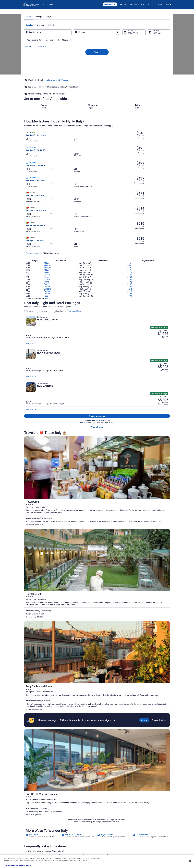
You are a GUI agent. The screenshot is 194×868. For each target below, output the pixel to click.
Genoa (47, 223)
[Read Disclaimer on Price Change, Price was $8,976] (152, 358)
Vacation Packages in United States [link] (73, 827)
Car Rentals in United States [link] (70, 835)
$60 (129, 216)
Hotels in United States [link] (69, 819)
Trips (160, 4)
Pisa (46, 245)
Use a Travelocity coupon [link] (146, 835)
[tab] (87, 45)
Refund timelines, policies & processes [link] (151, 831)
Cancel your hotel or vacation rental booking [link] (152, 823)
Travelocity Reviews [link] (68, 839)
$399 (130, 245)
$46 (129, 212)
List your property (137, 4)
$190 (130, 228)
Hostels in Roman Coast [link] (107, 742)
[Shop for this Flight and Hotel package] (133, 285)
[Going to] (97, 60)
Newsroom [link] (26, 835)
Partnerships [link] (27, 831)
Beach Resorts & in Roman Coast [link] (38, 747)
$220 (130, 240)
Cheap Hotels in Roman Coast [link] (109, 747)
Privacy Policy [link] (104, 819)
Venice (47, 214)
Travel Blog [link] (65, 851)
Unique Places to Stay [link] (68, 847)
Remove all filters (75, 260)
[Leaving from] (51, 60)
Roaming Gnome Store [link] (30, 843)
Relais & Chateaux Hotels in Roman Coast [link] (114, 756)
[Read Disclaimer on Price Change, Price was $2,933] (152, 270)
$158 (130, 226)
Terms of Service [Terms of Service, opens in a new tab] (25, 865)
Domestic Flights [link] (67, 831)
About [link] (25, 819)
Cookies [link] (102, 823)
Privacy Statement (11, 865)
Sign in (169, 4)
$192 (130, 231)
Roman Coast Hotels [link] (106, 761)
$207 (130, 235)
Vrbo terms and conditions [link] (108, 831)
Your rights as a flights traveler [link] (148, 839)
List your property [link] (29, 827)
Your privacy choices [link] (106, 839)
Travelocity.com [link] (28, 12)
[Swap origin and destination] (75, 60)
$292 (130, 242)
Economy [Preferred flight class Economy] (157, 53)
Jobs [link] (24, 823)
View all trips (97, 403)
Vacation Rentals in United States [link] (72, 823)
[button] (97, 727)
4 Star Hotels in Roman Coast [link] (37, 742)
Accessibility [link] (104, 835)
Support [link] (140, 819)
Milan (46, 212)
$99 (129, 219)
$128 (130, 221)
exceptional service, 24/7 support (56, 101)
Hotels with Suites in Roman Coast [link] (39, 752)
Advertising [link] (26, 847)
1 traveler (145, 53)
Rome (47, 231)
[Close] (190, 861)
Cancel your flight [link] (144, 827)
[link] (43, 571)
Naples (47, 226)
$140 (130, 223)
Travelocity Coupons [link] (68, 843)
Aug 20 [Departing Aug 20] (129, 61)
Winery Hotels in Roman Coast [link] (37, 761)
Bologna (48, 216)
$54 (129, 214)
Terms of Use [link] (104, 827)
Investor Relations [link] (29, 839)
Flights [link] (38, 12)
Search (97, 76)
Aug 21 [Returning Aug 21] (152, 61)
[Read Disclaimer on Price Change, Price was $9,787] (152, 314)
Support (151, 4)
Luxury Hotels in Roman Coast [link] (37, 756)
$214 (130, 238)
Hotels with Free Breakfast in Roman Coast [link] (114, 752)
